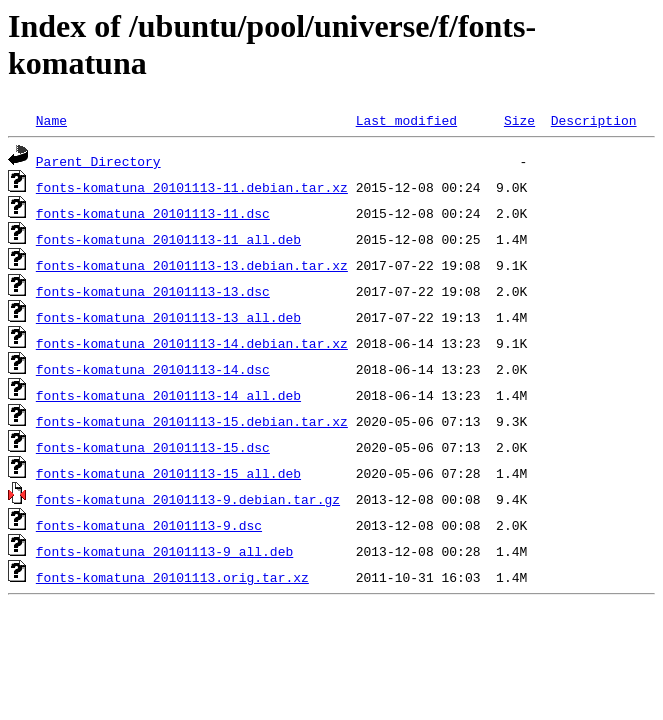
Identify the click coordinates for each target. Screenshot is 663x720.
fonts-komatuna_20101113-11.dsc (153, 213)
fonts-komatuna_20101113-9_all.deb (164, 551)
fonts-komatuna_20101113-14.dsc (153, 369)
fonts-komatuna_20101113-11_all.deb (168, 239)
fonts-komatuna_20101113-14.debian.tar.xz (192, 343)
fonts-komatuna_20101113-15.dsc (153, 447)
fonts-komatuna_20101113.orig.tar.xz (172, 577)
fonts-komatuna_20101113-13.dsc (153, 291)
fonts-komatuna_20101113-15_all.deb (168, 473)
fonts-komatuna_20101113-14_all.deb (168, 395)
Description (594, 120)
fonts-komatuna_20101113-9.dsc (149, 525)
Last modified (406, 120)
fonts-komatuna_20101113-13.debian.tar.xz (192, 265)
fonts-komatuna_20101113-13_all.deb (168, 317)
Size (519, 120)
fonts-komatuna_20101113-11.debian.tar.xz (192, 187)
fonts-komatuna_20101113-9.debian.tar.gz (188, 499)
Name (51, 120)
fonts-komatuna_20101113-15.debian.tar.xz (192, 421)
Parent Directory (98, 161)
